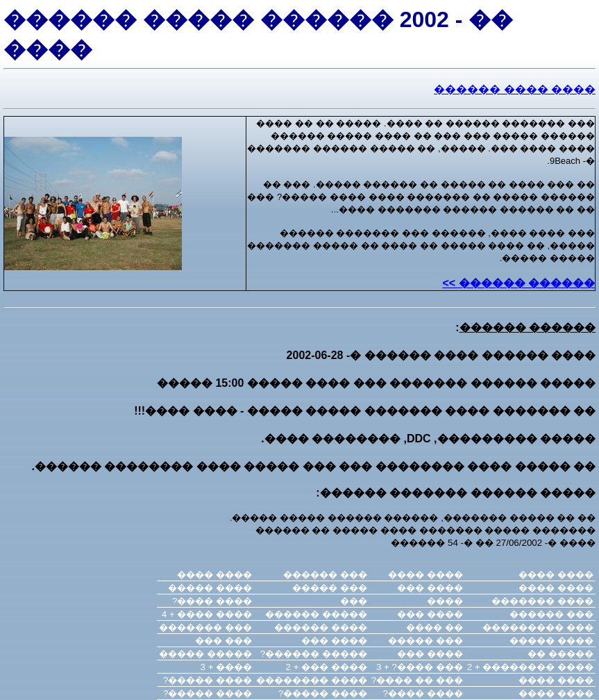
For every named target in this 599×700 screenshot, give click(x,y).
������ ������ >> (518, 283)
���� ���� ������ (515, 89)
